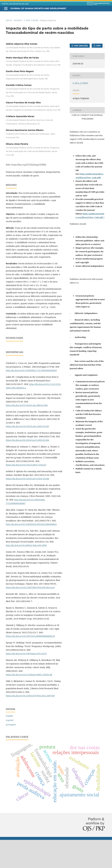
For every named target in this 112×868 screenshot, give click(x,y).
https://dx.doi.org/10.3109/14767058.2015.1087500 (30, 724)
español (10, 748)
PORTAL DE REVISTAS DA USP (15, 4)
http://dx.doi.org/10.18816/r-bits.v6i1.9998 (26, 573)
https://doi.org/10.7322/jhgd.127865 (29, 165)
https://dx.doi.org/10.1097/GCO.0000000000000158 (30, 664)
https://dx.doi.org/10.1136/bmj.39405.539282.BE (29, 703)
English (9, 744)
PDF (98, 46)
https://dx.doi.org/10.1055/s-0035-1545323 (26, 493)
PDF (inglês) (81, 46)
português (11, 753)
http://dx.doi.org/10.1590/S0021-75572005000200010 (31, 399)
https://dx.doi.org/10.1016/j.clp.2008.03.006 (27, 433)
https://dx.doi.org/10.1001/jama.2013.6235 (26, 682)
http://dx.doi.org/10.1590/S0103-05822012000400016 (31, 552)
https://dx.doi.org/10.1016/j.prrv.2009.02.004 (27, 468)
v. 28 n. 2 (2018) (31, 20)
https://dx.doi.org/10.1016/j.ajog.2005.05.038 (27, 454)
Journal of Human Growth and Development (38, 8)
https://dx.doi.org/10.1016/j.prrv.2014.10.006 (27, 507)
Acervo (18, 20)
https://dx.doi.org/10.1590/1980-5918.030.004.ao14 (30, 616)
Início (9, 20)
